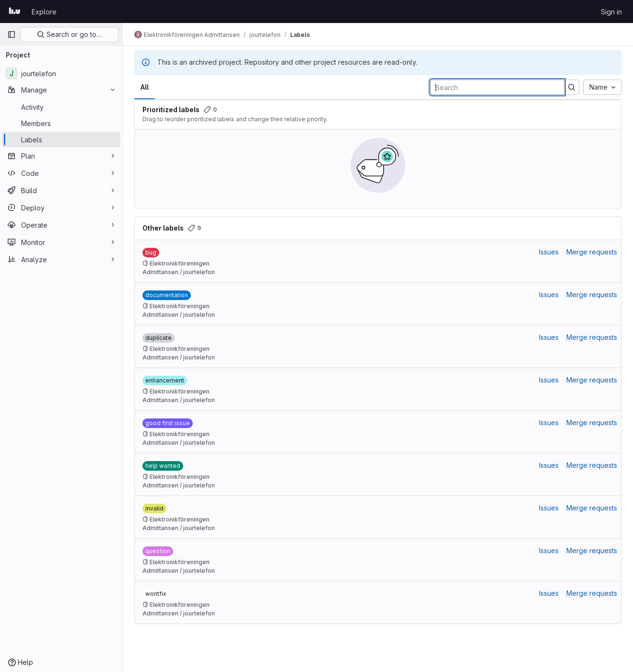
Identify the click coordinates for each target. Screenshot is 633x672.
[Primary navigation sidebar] (12, 35)
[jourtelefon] (61, 73)
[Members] (61, 123)
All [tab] (145, 87)
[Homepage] (15, 12)
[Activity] (61, 107)
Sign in (611, 12)
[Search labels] (497, 87)
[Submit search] (572, 87)
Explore (44, 12)
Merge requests (592, 252)
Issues (549, 252)
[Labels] (61, 139)
